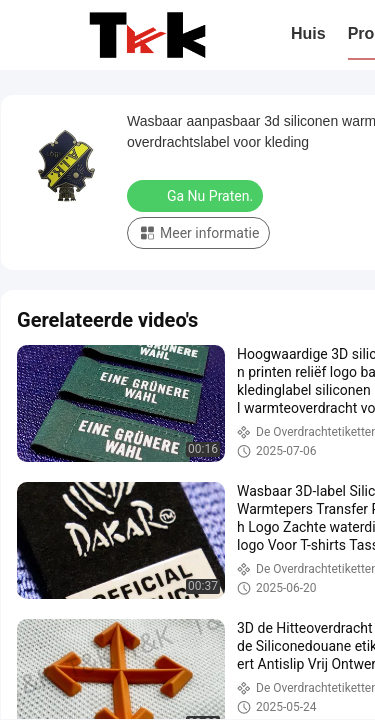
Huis (308, 33)
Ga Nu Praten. (197, 195)
